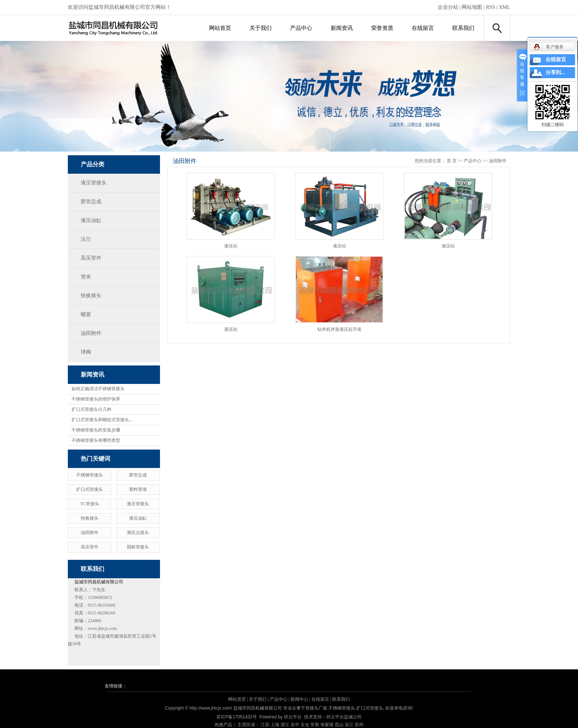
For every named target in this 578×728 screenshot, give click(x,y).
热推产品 (223, 725)
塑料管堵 (138, 489)
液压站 (231, 246)
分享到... (555, 72)
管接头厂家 (316, 708)
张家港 (327, 725)
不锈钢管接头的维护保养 (96, 399)
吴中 (295, 725)
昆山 (339, 725)
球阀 (86, 352)
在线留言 (423, 28)
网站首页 (220, 28)
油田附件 (91, 333)
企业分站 (448, 7)
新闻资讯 (342, 28)
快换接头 (91, 296)
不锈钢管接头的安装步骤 (96, 430)
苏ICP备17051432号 (236, 717)
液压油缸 (91, 220)
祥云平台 (293, 717)
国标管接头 (138, 547)
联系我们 (463, 28)
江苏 (265, 725)
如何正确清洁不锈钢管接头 (98, 389)
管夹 (86, 277)
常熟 (315, 725)
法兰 (86, 239)
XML (504, 7)
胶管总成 (91, 202)
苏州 (359, 725)
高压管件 (91, 258)
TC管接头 (90, 504)
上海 (275, 725)
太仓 (305, 725)
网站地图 (472, 7)
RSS (490, 7)
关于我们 (261, 28)
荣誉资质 (382, 28)
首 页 (452, 161)
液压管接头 (94, 183)
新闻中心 (299, 699)
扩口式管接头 (90, 489)
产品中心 (301, 28)
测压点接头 (138, 533)
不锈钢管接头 (90, 475)
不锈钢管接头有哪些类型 (96, 440)
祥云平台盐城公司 (344, 717)
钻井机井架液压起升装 (340, 329)
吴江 (349, 725)
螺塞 (86, 314)
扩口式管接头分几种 (91, 409)
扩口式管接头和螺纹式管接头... (102, 420)
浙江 (285, 725)
